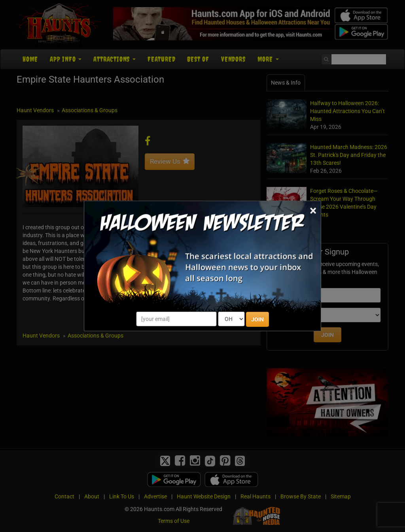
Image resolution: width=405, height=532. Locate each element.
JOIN (257, 319)
